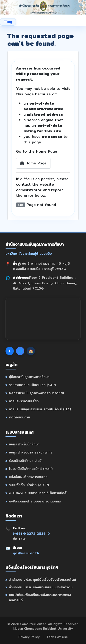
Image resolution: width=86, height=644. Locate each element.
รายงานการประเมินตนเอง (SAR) (32, 385)
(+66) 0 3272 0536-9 (31, 534)
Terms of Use (57, 637)
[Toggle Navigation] (8, 22)
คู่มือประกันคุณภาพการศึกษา (29, 377)
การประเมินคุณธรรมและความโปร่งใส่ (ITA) (40, 409)
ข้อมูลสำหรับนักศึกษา (24, 444)
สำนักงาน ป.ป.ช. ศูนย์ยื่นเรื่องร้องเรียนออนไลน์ (42, 579)
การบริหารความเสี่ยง (24, 401)
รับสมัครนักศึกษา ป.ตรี (25, 461)
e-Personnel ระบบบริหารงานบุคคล (35, 501)
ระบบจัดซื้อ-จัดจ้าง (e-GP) (29, 485)
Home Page (33, 163)
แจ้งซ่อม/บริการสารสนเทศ (28, 477)
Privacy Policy (29, 637)
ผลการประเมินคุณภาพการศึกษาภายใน (36, 393)
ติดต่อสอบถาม (19, 417)
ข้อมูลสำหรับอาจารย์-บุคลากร (31, 452)
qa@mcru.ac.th (26, 553)
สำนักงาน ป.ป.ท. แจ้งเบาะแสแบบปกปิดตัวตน (41, 587)
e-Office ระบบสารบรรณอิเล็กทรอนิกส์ (38, 493)
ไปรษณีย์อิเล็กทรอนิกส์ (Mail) (31, 469)
